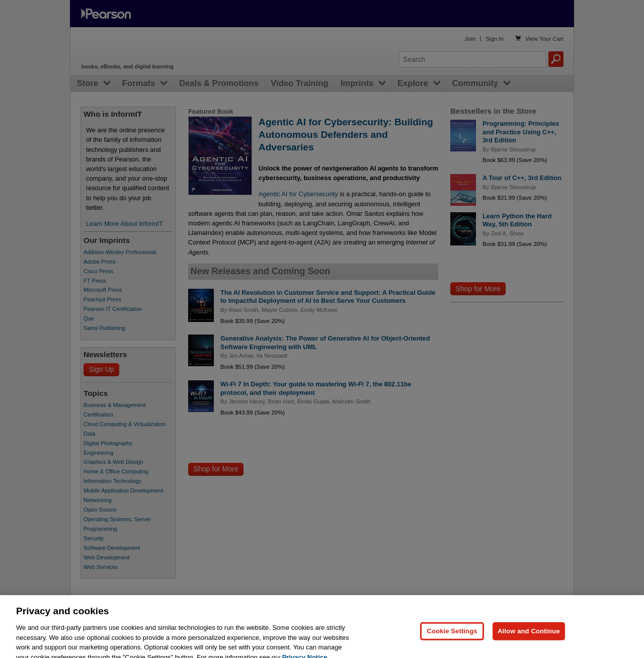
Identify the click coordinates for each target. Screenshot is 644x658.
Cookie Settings (452, 643)
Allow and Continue (529, 643)
